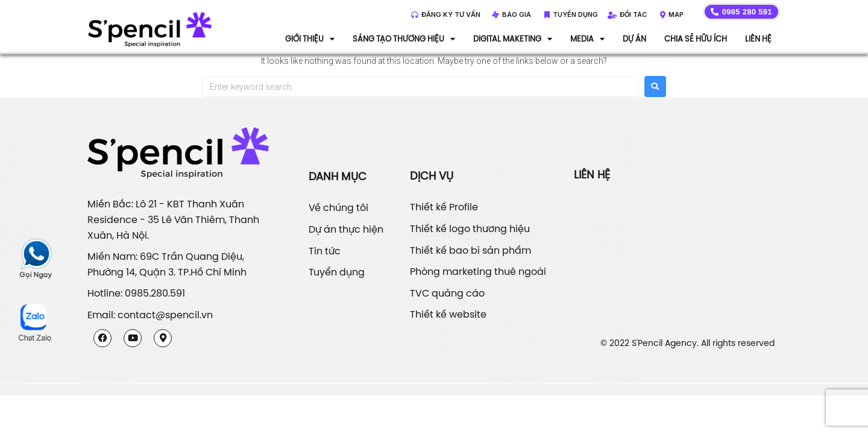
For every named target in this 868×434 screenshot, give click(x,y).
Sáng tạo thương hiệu (404, 39)
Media (587, 39)
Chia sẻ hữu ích (696, 39)
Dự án (634, 39)
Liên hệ (758, 39)
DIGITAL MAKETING (513, 39)
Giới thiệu (310, 39)
